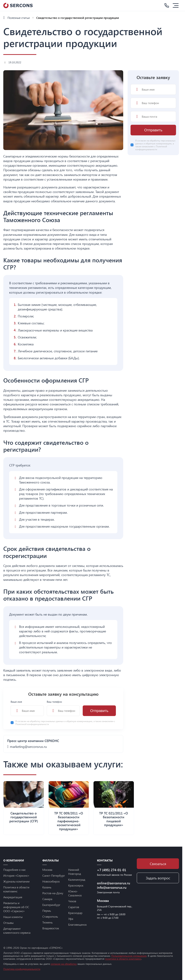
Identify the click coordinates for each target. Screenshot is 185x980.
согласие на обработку (64, 964)
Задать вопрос (158, 878)
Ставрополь (50, 916)
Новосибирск (51, 881)
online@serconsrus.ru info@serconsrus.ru (114, 885)
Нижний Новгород (75, 872)
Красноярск (76, 885)
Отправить (99, 711)
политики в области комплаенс (123, 959)
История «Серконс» (16, 875)
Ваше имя (27, 708)
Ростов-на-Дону (53, 893)
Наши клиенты (13, 917)
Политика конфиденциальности (22, 969)
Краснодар (75, 913)
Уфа (71, 919)
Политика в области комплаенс (16, 889)
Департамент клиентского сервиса (17, 931)
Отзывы (8, 923)
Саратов (74, 907)
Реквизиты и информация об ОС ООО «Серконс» (16, 907)
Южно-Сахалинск (75, 893)
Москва (47, 870)
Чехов (72, 901)
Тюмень (47, 922)
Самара (47, 899)
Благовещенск (77, 924)
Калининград (77, 879)
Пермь (47, 911)
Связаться (158, 864)
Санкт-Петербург (54, 875)
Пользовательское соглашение (129, 956)
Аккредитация (13, 897)
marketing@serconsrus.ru (28, 747)
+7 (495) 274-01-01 (112, 870)
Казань (47, 887)
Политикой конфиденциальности (32, 724)
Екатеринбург (51, 905)
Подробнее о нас (14, 870)
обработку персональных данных (47, 721)
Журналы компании (16, 881)
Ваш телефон (63, 708)
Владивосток (51, 928)
